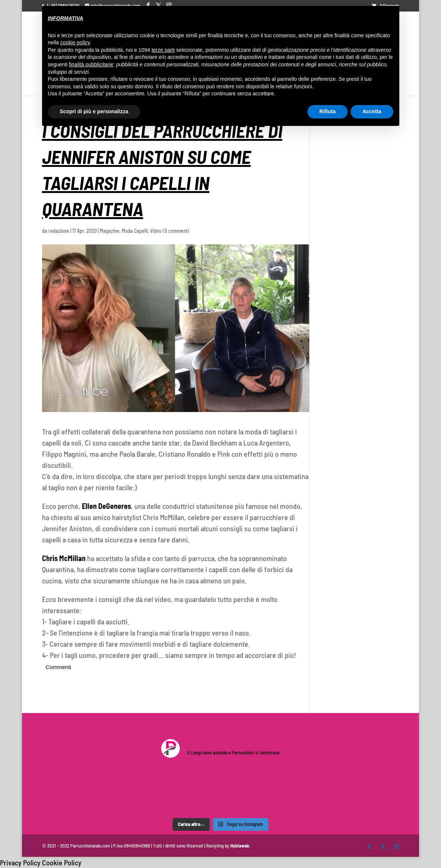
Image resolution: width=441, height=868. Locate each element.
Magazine (110, 231)
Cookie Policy (62, 862)
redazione (59, 231)
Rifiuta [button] (327, 111)
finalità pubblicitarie (91, 64)
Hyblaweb (240, 846)
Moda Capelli (135, 231)
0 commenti (177, 231)
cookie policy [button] (75, 42)
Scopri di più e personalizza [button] (94, 111)
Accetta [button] (372, 111)
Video (156, 231)
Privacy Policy (20, 862)
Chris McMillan (64, 558)
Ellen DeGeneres (106, 506)
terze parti (163, 50)
